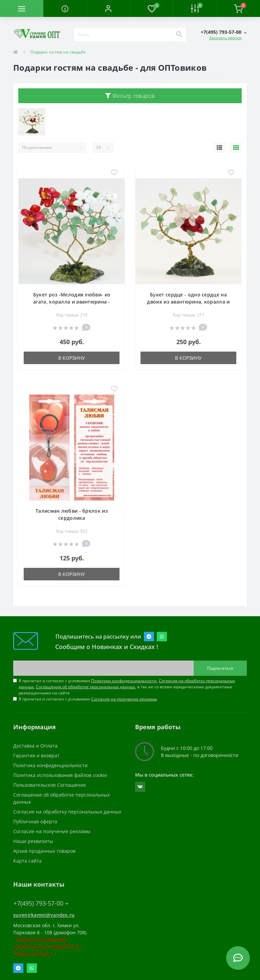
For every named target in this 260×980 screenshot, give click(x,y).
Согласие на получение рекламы (52, 831)
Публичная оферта (35, 821)
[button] (108, 8)
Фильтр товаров (130, 96)
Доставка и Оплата (35, 746)
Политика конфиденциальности (50, 765)
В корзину (72, 358)
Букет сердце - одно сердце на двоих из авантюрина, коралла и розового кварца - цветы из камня (189, 302)
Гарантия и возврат (36, 755)
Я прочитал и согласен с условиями (88, 699)
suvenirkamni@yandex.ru (44, 915)
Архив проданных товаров (44, 851)
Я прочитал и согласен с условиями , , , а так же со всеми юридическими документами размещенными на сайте (127, 687)
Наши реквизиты (33, 841)
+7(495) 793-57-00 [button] (41, 903)
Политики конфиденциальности (124, 681)
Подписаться (220, 668)
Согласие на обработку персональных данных (67, 812)
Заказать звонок (225, 38)
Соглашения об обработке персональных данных (85, 687)
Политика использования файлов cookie (60, 775)
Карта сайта (27, 861)
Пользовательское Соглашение (50, 785)
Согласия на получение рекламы (124, 699)
